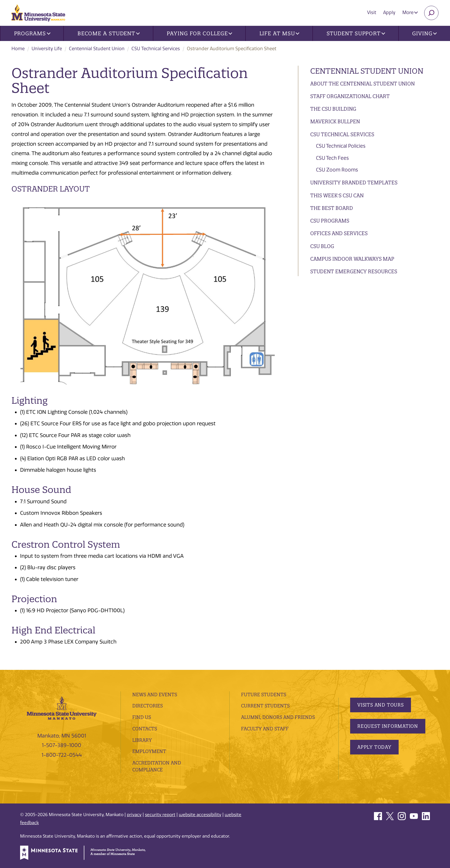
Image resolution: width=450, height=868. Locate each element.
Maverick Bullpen (335, 121)
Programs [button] (32, 33)
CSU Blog (322, 246)
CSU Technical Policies (341, 146)
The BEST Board (332, 208)
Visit (372, 12)
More (410, 12)
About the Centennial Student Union (362, 84)
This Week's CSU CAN (337, 195)
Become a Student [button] (109, 33)
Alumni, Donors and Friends (278, 717)
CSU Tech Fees (332, 158)
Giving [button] (424, 33)
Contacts (145, 729)
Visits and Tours (381, 705)
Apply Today (374, 747)
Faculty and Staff (265, 729)
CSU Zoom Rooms (337, 170)
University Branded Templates (354, 183)
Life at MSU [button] (280, 33)
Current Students (265, 706)
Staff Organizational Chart (350, 96)
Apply (389, 12)
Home (18, 49)
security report (160, 815)
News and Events (155, 695)
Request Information (388, 726)
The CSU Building (333, 109)
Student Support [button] (356, 33)
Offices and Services (339, 233)
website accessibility (200, 815)
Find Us (142, 717)
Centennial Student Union (97, 49)
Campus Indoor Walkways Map (352, 259)
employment (149, 751)
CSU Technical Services (156, 49)
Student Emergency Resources (354, 271)
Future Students (264, 695)
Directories (148, 706)
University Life (47, 49)
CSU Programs (330, 221)
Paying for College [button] (199, 33)
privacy (134, 815)
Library (142, 740)
